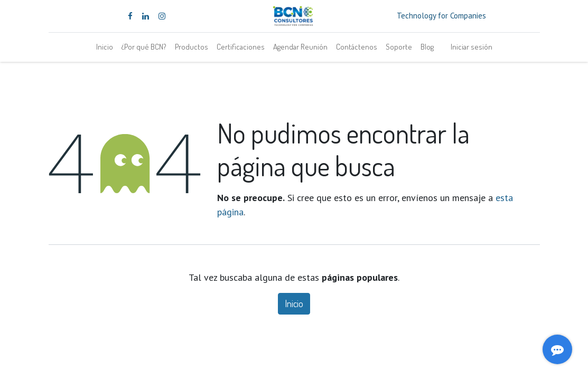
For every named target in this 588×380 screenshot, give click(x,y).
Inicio (294, 303)
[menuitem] (105, 47)
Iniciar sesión (472, 47)
